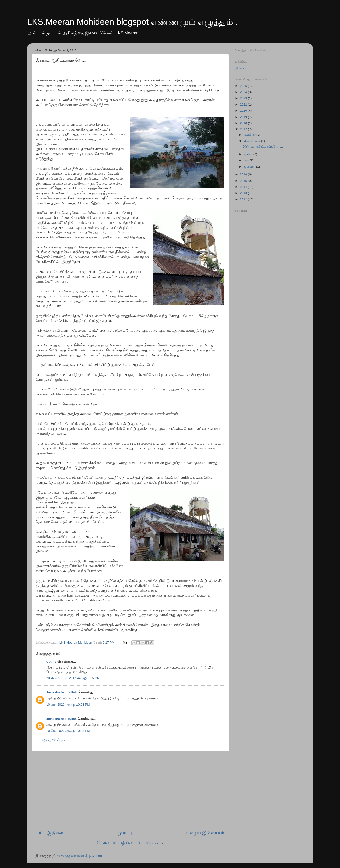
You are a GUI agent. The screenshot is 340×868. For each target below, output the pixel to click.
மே (247, 160)
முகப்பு (125, 833)
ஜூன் (249, 154)
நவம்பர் (250, 135)
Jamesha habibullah (62, 692)
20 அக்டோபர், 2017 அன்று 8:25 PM (73, 678)
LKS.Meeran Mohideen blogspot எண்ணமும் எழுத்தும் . (132, 22)
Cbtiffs (51, 662)
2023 (244, 98)
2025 (244, 86)
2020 (244, 111)
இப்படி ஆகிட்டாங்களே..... (263, 146)
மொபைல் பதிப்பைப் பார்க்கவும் (130, 843)
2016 (244, 174)
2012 (244, 199)
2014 (244, 187)
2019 (244, 117)
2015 (244, 181)
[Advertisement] (130, 791)
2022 (244, 104)
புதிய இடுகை (49, 833)
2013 (244, 193)
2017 (244, 129)
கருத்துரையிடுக (53, 740)
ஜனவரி (250, 167)
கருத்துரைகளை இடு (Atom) (81, 856)
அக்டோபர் (252, 141)
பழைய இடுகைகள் (205, 833)
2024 (244, 92)
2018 (244, 123)
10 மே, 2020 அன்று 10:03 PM (68, 705)
